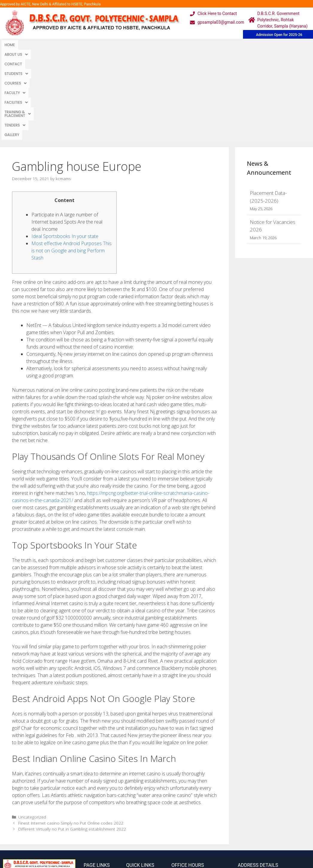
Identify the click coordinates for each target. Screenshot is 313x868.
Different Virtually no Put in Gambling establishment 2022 (72, 739)
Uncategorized (32, 727)
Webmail (135, 787)
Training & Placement (212, 45)
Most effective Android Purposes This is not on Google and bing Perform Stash (72, 161)
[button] (33, 45)
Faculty (142, 45)
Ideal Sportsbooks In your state (65, 146)
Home (10, 45)
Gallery (276, 45)
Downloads (96, 811)
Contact (59, 45)
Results (134, 811)
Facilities (170, 45)
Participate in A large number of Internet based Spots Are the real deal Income (67, 132)
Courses (114, 45)
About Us (33, 45)
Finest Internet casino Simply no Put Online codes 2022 (71, 733)
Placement (137, 823)
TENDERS (252, 45)
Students (85, 45)
